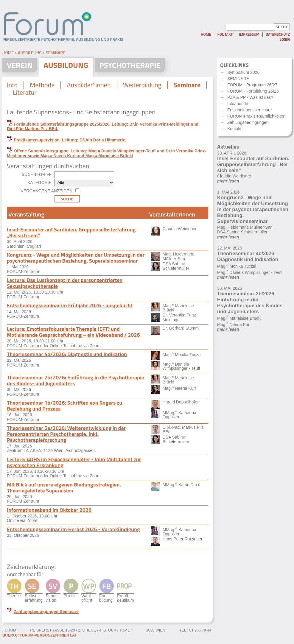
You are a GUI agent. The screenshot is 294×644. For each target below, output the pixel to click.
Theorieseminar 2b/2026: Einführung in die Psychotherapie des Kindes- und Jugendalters (76, 380)
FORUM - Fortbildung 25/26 (253, 91)
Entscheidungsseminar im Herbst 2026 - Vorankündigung (73, 529)
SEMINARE (238, 79)
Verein (20, 65)
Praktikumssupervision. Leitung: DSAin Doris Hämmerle (69, 140)
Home (206, 35)
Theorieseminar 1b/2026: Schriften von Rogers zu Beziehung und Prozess (64, 406)
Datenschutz (278, 35)
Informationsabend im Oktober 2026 (49, 510)
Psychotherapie (130, 65)
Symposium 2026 (243, 72)
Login (285, 39)
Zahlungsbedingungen (248, 122)
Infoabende (238, 104)
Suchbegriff (37, 174)
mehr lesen (228, 181)
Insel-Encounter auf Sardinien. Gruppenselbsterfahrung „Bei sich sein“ (71, 232)
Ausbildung (30, 53)
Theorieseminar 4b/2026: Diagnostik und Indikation (67, 354)
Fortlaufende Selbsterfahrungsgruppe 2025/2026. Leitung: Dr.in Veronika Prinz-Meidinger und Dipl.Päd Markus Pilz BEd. (103, 126)
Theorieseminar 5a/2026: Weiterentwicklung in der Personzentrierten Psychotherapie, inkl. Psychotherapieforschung (66, 434)
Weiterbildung (142, 85)
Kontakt (225, 35)
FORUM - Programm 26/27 (252, 85)
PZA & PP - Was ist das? (250, 97)
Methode (42, 85)
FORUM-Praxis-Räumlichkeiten (256, 116)
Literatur (25, 92)
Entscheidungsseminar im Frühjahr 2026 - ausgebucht (70, 305)
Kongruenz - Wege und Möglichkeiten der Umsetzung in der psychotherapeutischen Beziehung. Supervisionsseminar (76, 258)
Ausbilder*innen (89, 85)
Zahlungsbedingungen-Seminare (46, 612)
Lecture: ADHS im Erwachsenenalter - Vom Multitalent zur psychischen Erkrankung (74, 462)
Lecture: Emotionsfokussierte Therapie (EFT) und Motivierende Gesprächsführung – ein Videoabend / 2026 (73, 332)
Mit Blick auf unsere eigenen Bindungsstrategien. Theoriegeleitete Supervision (64, 488)
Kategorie (39, 183)
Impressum (249, 35)
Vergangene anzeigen (47, 191)
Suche (67, 199)
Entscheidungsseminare (249, 110)
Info (12, 85)
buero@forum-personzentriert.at (40, 635)
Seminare (56, 53)
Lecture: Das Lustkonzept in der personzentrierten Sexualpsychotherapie (65, 283)
